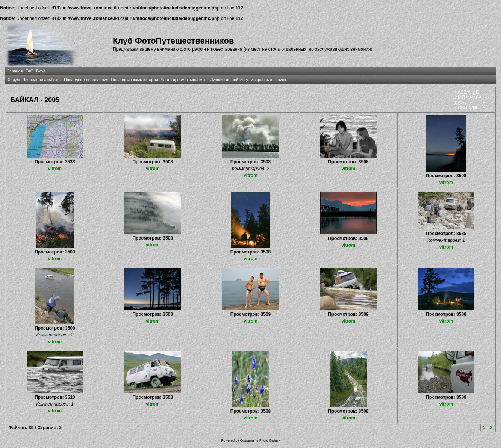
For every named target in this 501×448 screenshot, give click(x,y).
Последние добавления (86, 80)
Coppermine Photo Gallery (260, 440)
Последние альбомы (42, 80)
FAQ (29, 71)
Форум (13, 80)
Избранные (261, 80)
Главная (15, 71)
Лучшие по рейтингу (229, 80)
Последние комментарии (134, 80)
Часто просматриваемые (184, 80)
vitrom (55, 169)
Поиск (280, 80)
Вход (41, 71)
